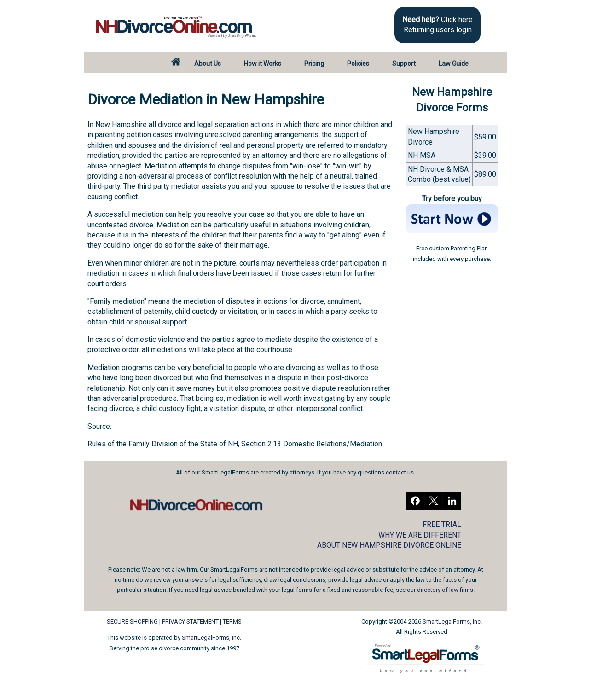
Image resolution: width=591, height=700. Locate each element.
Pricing (314, 64)
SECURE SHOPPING (132, 622)
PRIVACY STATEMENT (190, 622)
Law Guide (454, 64)
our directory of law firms (440, 590)
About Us (208, 64)
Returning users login (438, 30)
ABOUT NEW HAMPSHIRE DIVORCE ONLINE (389, 545)
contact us (400, 472)
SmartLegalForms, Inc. (211, 638)
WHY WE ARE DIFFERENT (420, 535)
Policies (358, 64)
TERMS (232, 622)
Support (404, 64)
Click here (457, 20)
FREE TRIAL (442, 524)
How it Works (263, 64)
